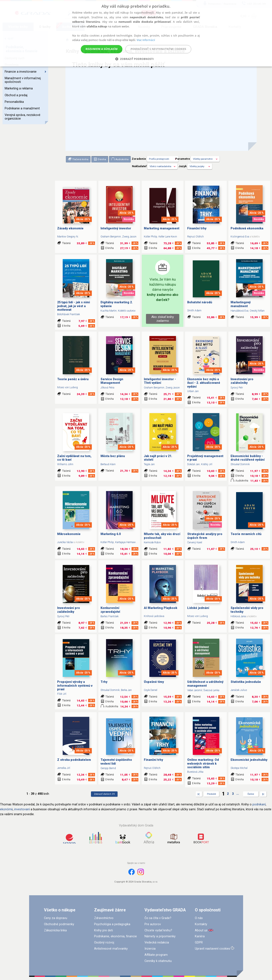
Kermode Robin (152, 542)
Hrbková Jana (238, 616)
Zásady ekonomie (70, 228)
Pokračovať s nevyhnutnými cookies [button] (158, 49)
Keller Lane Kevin (168, 237)
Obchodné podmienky (59, 924)
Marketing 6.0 (111, 534)
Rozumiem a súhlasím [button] (102, 49)
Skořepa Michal (239, 768)
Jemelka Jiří (64, 768)
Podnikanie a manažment (22, 108)
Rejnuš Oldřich (195, 237)
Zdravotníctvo (104, 918)
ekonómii (6, 809)
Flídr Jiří (62, 694)
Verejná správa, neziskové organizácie (23, 117)
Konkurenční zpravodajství (110, 610)
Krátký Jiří (207, 464)
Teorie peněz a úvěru (73, 379)
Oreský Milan (257, 311)
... (238, 794)
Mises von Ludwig (67, 387)
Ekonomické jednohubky (249, 760)
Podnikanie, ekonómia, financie (115, 936)
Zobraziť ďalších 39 (104, 794)
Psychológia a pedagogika (112, 924)
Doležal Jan (193, 464)
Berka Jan (126, 690)
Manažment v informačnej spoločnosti (23, 80)
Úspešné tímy (154, 682)
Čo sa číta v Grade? (158, 918)
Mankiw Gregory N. (68, 237)
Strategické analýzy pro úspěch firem (205, 536)
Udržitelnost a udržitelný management (205, 684)
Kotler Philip (151, 237)
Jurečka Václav (65, 542)
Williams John (65, 464)
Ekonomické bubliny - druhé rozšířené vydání (248, 458)
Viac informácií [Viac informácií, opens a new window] (146, 40)
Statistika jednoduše (246, 682)
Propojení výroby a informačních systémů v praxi (75, 686)
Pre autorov (153, 924)
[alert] (136, 33)
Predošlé (212, 794)
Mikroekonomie (69, 534)
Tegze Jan (149, 464)
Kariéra (200, 936)
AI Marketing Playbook (161, 608)
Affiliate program (156, 955)
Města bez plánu (113, 456)
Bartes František (110, 616)
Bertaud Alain (108, 464)
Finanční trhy (197, 228)
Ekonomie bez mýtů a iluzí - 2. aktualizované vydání (204, 383)
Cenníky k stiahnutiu (158, 961)
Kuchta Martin (109, 311)
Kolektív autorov (127, 311)
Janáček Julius (239, 690)
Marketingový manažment (241, 304)
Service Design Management (112, 381)
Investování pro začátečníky (242, 381)
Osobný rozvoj (104, 943)
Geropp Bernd (108, 768)
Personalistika (14, 102)
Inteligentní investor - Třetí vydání (160, 381)
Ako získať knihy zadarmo (163, 319)
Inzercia (150, 949)
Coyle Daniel (151, 690)
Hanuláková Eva (239, 311)
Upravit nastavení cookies (212, 949)
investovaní (22, 809)
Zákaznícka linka (55, 930)
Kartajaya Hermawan (127, 542)
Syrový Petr (237, 388)
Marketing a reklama (19, 88)
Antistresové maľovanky (111, 949)
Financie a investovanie (25, 72)
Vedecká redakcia (157, 943)
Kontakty (201, 924)
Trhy (104, 682)
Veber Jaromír (195, 690)
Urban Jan (193, 391)
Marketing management (162, 228)
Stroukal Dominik (240, 464)
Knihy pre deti (103, 930)
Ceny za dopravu (56, 918)
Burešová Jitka (195, 772)
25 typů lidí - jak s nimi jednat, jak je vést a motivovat (74, 306)
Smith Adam (194, 311)
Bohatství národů (200, 302)
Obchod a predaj (16, 95)
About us (201, 930)
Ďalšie (251, 794)
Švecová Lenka (211, 690)
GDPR (199, 943)
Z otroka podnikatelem (74, 760)
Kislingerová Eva (240, 237)
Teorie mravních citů (246, 534)
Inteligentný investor (116, 228)
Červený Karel (195, 542)
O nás (199, 918)
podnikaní (259, 804)
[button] (136, 59)
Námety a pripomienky (160, 936)
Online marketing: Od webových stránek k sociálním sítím (203, 764)
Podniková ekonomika (247, 228)
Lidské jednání (198, 608)
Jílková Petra (107, 388)
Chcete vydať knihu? (158, 930)
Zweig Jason (129, 237)
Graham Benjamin (111, 237)
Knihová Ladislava (154, 616)
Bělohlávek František (69, 314)
